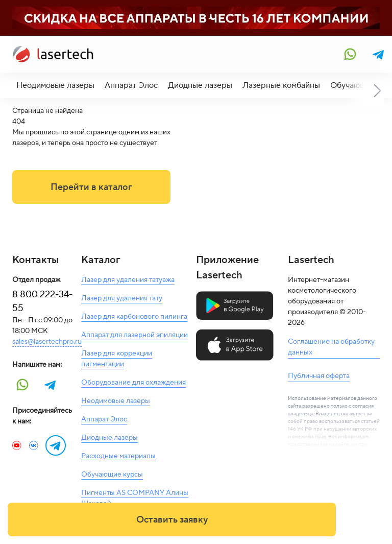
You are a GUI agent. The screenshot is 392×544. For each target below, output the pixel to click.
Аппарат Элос (131, 85)
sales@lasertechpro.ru (47, 342)
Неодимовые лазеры (55, 85)
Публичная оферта (319, 376)
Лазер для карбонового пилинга (134, 317)
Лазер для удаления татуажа (128, 280)
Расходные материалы (118, 456)
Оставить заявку (172, 520)
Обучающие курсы (112, 475)
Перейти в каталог (91, 187)
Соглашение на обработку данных (331, 347)
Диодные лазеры (200, 85)
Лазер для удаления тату (122, 298)
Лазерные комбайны (281, 85)
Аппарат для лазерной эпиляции (134, 335)
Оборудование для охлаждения (133, 383)
